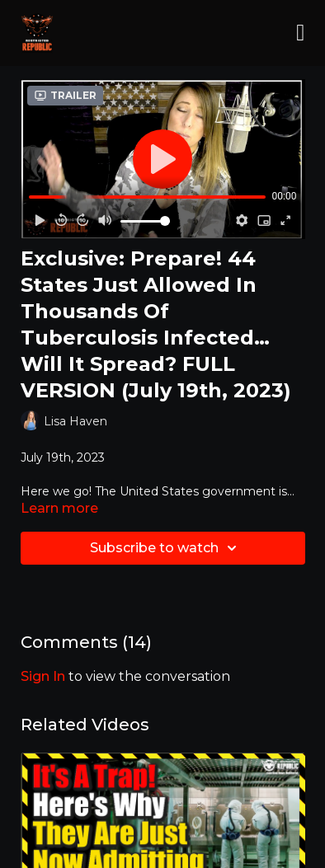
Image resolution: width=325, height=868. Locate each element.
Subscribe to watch (166, 548)
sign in (43, 676)
